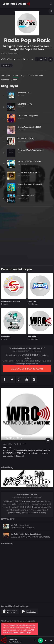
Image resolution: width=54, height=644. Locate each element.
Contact (10, 621)
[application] (27, 641)
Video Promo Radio (36, 76)
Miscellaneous (33, 304)
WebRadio (7, 66)
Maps (23, 76)
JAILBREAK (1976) (25, 104)
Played (16, 76)
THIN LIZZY (21, 107)
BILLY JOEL (21, 118)
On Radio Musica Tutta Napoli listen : (26, 534)
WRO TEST (32, 337)
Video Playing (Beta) (9, 79)
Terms (16, 621)
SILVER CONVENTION (24, 176)
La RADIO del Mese (13, 438)
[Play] (40, 641)
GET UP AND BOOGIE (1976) (29, 173)
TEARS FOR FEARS (23, 187)
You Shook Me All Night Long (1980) (32, 150)
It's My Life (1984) (25, 93)
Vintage (4, 339)
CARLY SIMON (22, 130)
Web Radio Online (15, 642)
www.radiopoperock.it (10, 53)
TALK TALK (21, 95)
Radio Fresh (32, 301)
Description (6, 76)
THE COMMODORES (24, 141)
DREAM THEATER (23, 199)
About (4, 621)
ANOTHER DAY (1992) (26, 196)
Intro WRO (13, 640)
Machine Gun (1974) (26, 138)
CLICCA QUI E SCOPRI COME (27, 369)
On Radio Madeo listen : (21, 525)
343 (23, 444)
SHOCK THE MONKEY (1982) (29, 161)
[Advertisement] (27, 236)
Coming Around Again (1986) (29, 127)
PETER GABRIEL (22, 164)
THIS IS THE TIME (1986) (28, 115)
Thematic (5, 304)
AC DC (19, 153)
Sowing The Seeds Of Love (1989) (31, 184)
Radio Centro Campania (10, 301)
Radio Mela (6, 337)
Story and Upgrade (27, 621)
